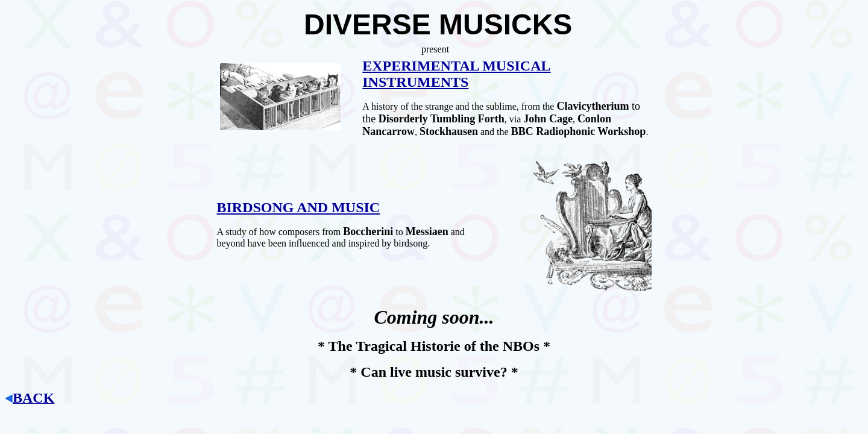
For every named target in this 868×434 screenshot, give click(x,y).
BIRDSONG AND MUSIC (299, 207)
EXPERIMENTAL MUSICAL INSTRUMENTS (456, 74)
